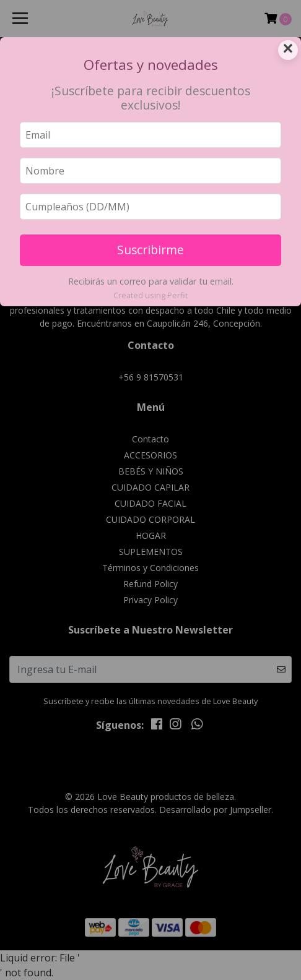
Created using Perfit (150, 295)
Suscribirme (150, 250)
